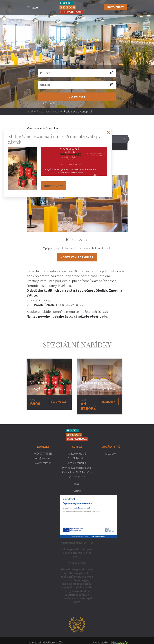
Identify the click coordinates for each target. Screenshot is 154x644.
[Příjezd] (77, 73)
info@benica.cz (43, 458)
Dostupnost (116, 7)
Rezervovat (59, 402)
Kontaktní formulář (77, 257)
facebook (111, 454)
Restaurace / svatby (48, 111)
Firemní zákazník (47, 104)
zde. (106, 311)
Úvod (30, 111)
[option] (49, 384)
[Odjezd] (77, 85)
